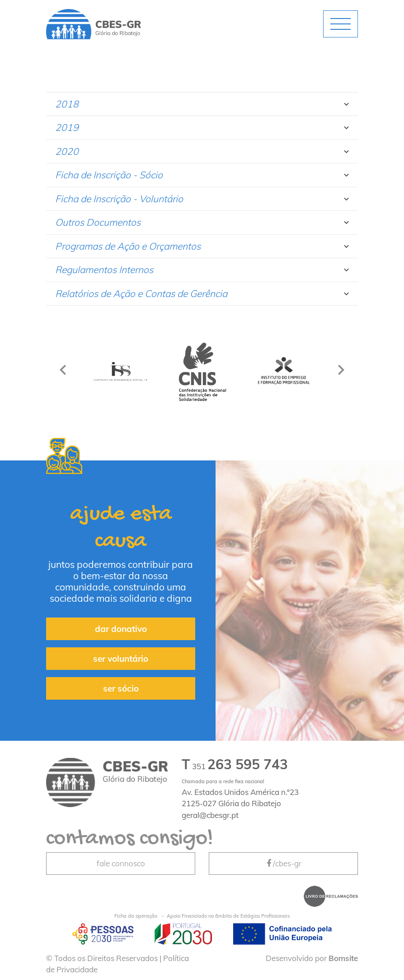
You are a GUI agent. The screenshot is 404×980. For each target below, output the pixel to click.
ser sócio (121, 688)
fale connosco (121, 863)
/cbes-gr (283, 863)
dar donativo (121, 629)
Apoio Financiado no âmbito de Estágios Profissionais (202, 916)
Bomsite (343, 958)
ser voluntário (121, 659)
